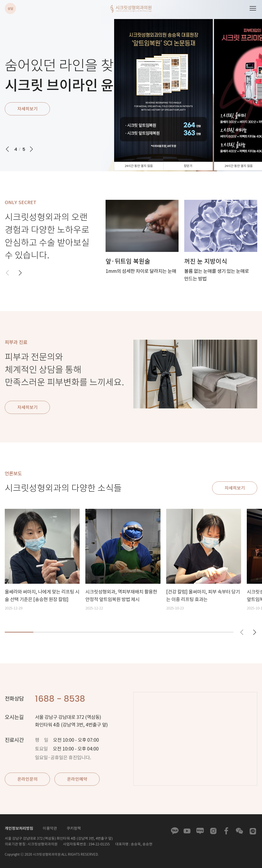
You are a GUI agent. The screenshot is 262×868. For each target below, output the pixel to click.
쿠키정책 (74, 828)
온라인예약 (77, 779)
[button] (20, 273)
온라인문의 (27, 779)
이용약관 (50, 828)
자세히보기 (27, 109)
